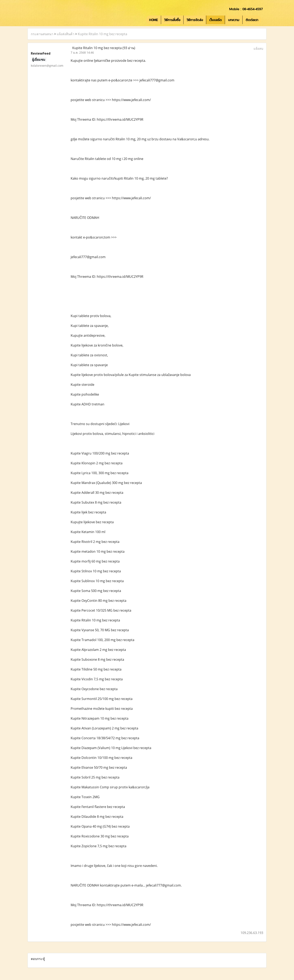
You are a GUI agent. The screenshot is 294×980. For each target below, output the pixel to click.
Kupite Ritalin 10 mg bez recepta (102, 34)
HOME (153, 20)
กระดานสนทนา (42, 34)
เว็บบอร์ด (215, 20)
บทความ (234, 20)
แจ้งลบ (258, 48)
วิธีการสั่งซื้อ (172, 20)
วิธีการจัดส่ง (195, 20)
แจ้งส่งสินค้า (66, 34)
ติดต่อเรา (252, 20)
